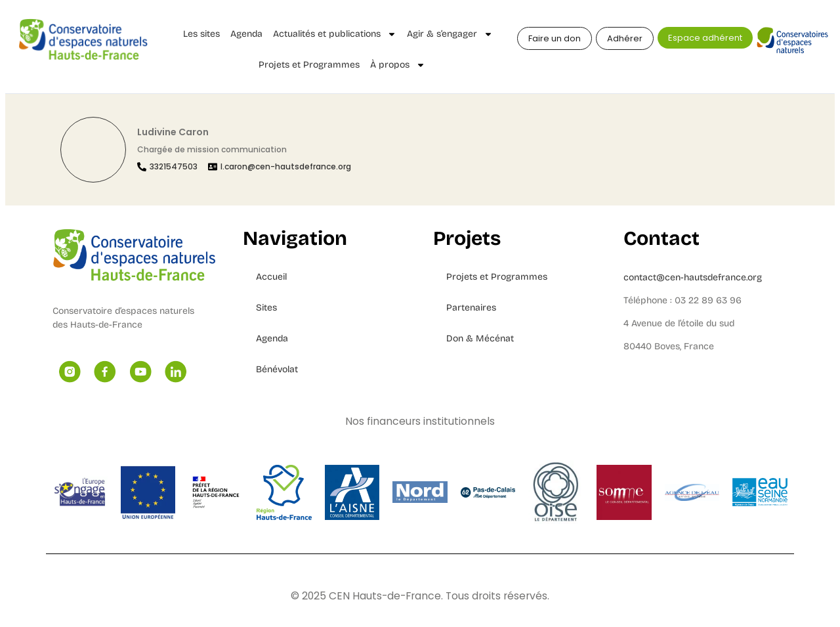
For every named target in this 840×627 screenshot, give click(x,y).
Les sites (201, 34)
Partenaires (471, 308)
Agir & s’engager (450, 34)
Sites (266, 308)
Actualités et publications (335, 34)
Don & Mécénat (480, 338)
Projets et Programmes (309, 65)
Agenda (246, 34)
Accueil (271, 277)
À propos (398, 65)
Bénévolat (277, 369)
